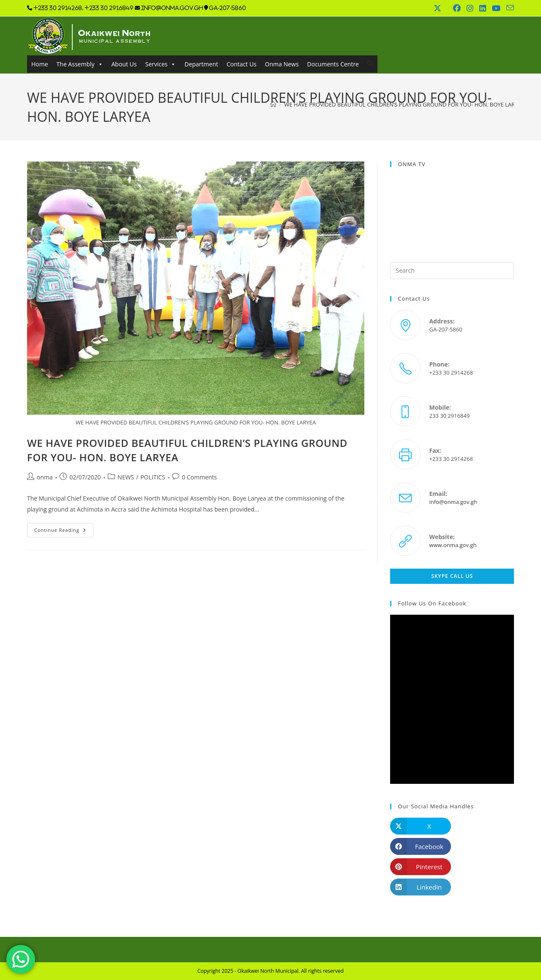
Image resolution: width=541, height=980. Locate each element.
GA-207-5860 (228, 8)
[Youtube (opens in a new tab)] (496, 8)
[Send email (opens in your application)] (509, 8)
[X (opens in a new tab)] (437, 8)
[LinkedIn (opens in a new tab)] (483, 8)
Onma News (282, 64)
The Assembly (80, 64)
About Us (124, 64)
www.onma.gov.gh (453, 545)
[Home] (273, 104)
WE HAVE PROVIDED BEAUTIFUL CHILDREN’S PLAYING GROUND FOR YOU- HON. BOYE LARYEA (404, 104)
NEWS (126, 477)
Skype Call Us (452, 576)
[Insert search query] (452, 271)
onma (45, 477)
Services (160, 64)
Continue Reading (64, 532)
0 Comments (199, 477)
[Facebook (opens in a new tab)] (457, 8)
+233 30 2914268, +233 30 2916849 (83, 8)
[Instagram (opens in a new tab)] (470, 8)
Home (40, 64)
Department (201, 64)
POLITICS (153, 477)
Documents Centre (333, 64)
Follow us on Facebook (432, 603)
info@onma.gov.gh (172, 8)
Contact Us (242, 64)
